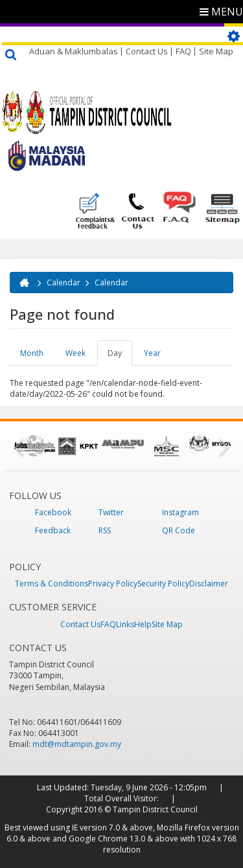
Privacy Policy (113, 584)
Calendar (64, 283)
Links (125, 624)
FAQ (183, 51)
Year (152, 353)
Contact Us (147, 51)
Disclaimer (209, 584)
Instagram (180, 512)
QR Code (179, 530)
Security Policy (163, 584)
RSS (105, 530)
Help (143, 624)
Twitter (111, 512)
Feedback (53, 530)
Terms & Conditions (52, 584)
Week (75, 353)
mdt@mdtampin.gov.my (77, 744)
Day (120, 357)
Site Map (216, 51)
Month (32, 353)
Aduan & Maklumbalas (74, 51)
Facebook (53, 512)
